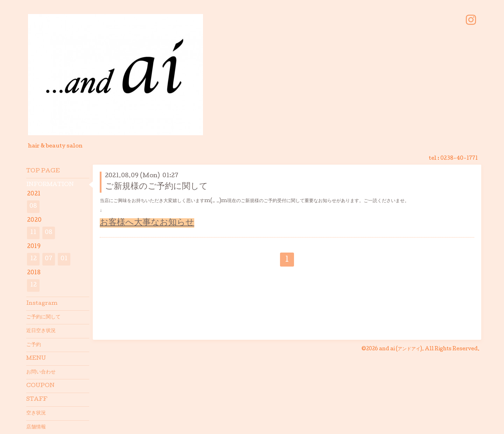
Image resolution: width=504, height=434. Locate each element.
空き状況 (36, 413)
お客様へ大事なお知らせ (147, 223)
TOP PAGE (43, 171)
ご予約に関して (43, 317)
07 (49, 259)
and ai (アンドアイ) (401, 349)
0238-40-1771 (459, 159)
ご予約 (34, 345)
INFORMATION (50, 185)
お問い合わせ (41, 372)
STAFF (37, 400)
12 (33, 259)
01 (64, 259)
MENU (36, 359)
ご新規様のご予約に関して (156, 187)
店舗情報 (36, 427)
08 (33, 206)
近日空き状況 (41, 331)
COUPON (40, 386)
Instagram (42, 304)
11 (33, 233)
